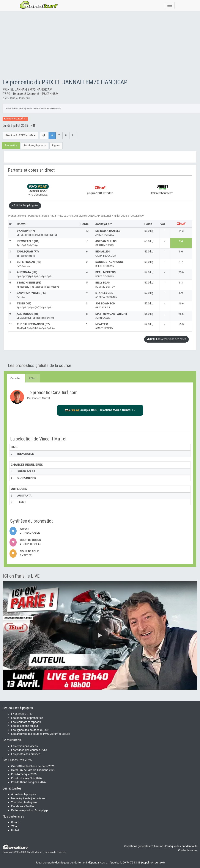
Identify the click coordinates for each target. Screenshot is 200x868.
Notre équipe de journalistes (28, 798)
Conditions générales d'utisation (144, 846)
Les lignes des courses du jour (30, 730)
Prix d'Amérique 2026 (24, 774)
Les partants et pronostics (27, 718)
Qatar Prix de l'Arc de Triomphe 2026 (33, 770)
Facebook (17, 806)
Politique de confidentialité (181, 846)
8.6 (181, 251)
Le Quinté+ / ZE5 (21, 714)
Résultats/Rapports (35, 146)
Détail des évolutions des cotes (166, 339)
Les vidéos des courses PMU (29, 750)
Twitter (30, 806)
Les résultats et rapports (26, 722)
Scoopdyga (42, 810)
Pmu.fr (15, 822)
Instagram (30, 802)
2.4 (181, 241)
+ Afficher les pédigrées (25, 205)
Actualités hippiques (24, 794)
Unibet (15, 830)
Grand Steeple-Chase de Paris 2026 (33, 766)
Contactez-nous (188, 850)
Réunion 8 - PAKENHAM (20, 135)
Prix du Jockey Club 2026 (26, 778)
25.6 (181, 272)
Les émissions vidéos (24, 746)
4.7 (181, 262)
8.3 (181, 283)
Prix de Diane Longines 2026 (28, 782)
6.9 (181, 293)
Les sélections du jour (25, 726)
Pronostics (11, 146)
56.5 (181, 324)
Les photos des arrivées (26, 754)
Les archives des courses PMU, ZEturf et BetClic (41, 734)
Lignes (56, 146)
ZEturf (33, 378)
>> (100, 410)
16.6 (181, 303)
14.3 (181, 231)
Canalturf (16, 378)
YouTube (17, 802)
